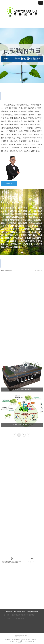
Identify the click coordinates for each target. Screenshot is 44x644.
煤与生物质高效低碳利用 (22, 425)
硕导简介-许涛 (6, 271)
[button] (41, 3)
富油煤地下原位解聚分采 (22, 389)
